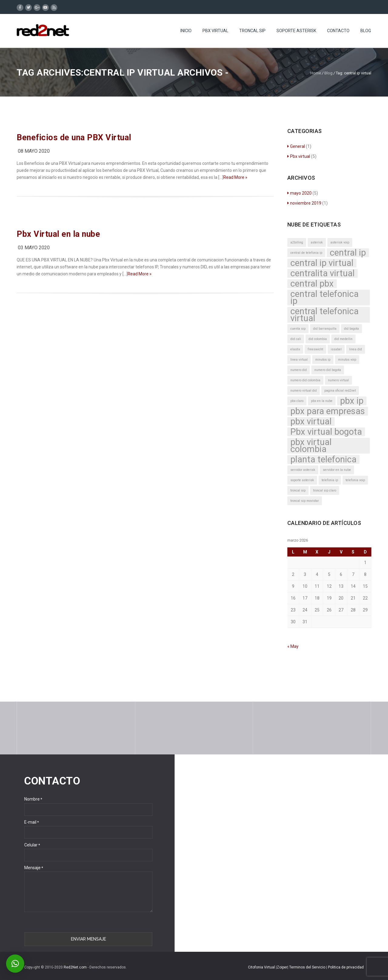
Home (316, 73)
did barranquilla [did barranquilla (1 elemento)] (325, 329)
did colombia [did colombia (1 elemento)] (318, 339)
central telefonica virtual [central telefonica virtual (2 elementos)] (324, 315)
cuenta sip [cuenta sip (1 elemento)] (298, 329)
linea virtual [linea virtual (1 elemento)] (299, 360)
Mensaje (34, 868)
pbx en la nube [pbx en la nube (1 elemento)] (322, 401)
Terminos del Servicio (308, 967)
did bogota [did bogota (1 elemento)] (351, 329)
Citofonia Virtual (261, 967)
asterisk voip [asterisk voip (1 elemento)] (340, 242)
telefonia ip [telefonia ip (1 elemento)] (330, 480)
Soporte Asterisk (296, 31)
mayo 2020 (299, 193)
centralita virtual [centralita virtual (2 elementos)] (323, 273)
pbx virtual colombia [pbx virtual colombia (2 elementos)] (311, 446)
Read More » (235, 177)
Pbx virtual (299, 156)
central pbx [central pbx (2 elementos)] (312, 284)
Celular (32, 845)
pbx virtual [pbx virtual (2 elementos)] (311, 422)
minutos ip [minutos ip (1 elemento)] (323, 360)
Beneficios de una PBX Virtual (74, 138)
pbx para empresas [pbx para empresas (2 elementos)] (328, 411)
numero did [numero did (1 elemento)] (299, 370)
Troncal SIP (252, 31)
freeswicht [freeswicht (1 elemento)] (315, 349)
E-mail (32, 822)
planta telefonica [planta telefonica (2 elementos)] (323, 459)
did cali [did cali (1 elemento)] (296, 339)
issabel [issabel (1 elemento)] (336, 349)
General (296, 146)
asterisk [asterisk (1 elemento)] (317, 242)
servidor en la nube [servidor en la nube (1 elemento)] (337, 470)
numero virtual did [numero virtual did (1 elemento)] (304, 391)
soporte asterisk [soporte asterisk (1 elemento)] (302, 480)
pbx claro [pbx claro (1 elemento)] (297, 401)
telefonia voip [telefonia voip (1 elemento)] (355, 480)
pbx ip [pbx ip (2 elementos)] (352, 401)
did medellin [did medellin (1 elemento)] (343, 339)
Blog (366, 31)
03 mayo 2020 (34, 248)
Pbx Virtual (215, 31)
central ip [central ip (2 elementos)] (348, 253)
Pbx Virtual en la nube (58, 234)
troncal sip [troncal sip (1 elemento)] (298, 490)
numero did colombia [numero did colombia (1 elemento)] (305, 380)
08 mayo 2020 (34, 151)
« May (293, 646)
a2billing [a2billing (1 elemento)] (297, 242)
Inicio (186, 31)
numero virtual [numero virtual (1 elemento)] (338, 380)
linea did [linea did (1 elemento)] (356, 349)
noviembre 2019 (304, 203)
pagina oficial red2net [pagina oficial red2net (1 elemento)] (340, 391)
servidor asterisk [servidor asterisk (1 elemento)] (303, 470)
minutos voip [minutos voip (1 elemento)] (347, 360)
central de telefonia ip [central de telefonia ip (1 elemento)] (306, 253)
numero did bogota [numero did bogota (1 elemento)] (328, 370)
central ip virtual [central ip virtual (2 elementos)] (322, 263)
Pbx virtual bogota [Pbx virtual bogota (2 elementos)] (326, 432)
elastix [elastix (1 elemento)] (295, 349)
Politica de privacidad (346, 967)
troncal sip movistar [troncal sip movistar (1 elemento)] (305, 501)
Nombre (33, 799)
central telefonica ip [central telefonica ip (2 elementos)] (324, 298)
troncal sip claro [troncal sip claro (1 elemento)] (325, 490)
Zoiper (282, 967)
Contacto (338, 31)
